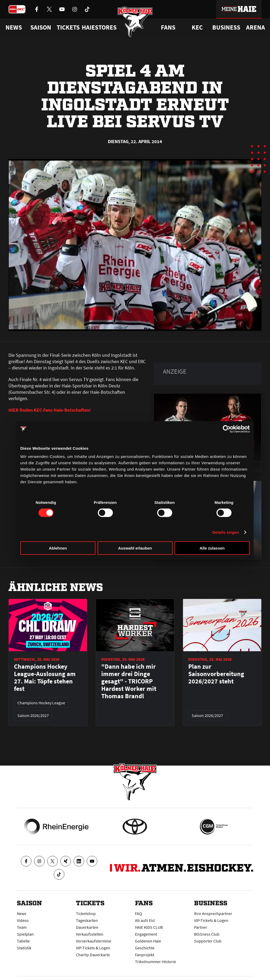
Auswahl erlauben (135, 548)
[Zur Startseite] (135, 22)
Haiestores (99, 27)
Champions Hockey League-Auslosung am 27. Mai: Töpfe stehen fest (45, 678)
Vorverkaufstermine (94, 941)
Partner (201, 927)
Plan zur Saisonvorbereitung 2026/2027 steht (216, 674)
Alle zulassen (212, 548)
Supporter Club (208, 941)
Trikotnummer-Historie (156, 962)
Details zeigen (226, 532)
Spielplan (25, 934)
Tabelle (23, 941)
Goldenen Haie (148, 941)
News (22, 913)
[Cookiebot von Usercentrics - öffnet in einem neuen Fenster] (227, 429)
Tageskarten (87, 920)
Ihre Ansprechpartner (213, 913)
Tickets (68, 27)
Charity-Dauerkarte (93, 955)
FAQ (139, 913)
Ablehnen (58, 548)
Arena (255, 27)
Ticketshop (86, 913)
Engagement (146, 934)
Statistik (24, 948)
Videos (23, 920)
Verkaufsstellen (90, 934)
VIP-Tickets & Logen (93, 948)
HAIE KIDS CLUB (149, 927)
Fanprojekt (145, 955)
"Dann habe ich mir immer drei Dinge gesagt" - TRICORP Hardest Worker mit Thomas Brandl (129, 681)
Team (22, 927)
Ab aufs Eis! (145, 920)
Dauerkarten (87, 927)
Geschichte (145, 948)
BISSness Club (207, 934)
